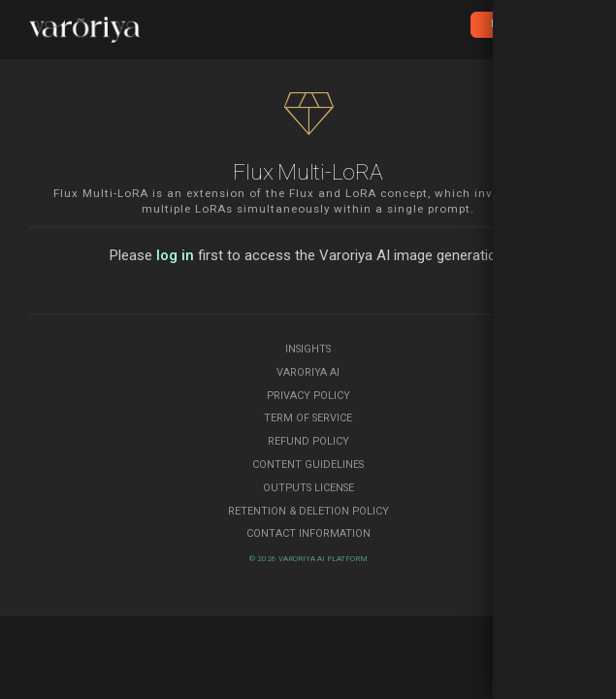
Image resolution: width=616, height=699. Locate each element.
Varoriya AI (308, 372)
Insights (308, 349)
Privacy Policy (308, 396)
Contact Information (308, 533)
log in (175, 255)
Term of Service (308, 418)
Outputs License (308, 488)
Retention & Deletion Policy (308, 511)
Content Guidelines (308, 465)
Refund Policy (308, 441)
